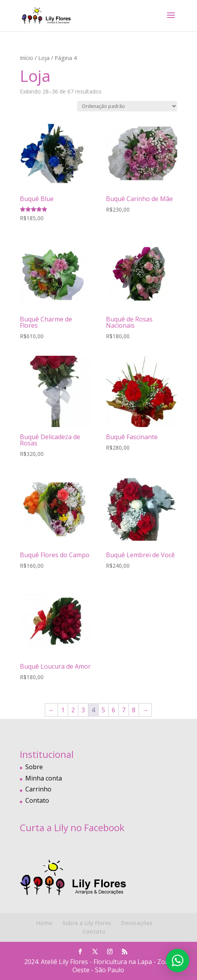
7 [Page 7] (124, 710)
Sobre (34, 767)
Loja (44, 58)
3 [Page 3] (83, 710)
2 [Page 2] (73, 710)
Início (26, 58)
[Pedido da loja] (127, 106)
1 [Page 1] (63, 710)
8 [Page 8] (134, 710)
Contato (37, 800)
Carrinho (38, 789)
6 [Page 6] (113, 710)
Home (44, 923)
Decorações (137, 923)
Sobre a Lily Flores (87, 923)
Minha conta (44, 778)
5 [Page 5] (103, 710)
